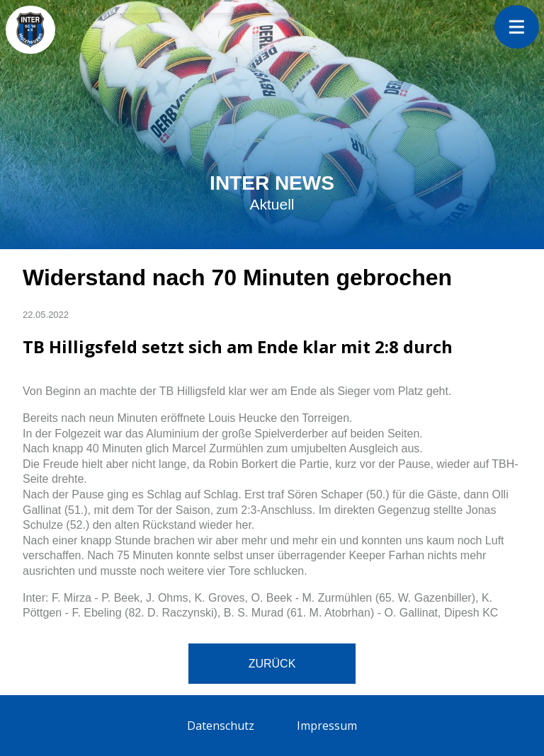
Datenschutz (221, 726)
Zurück (272, 664)
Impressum (327, 726)
